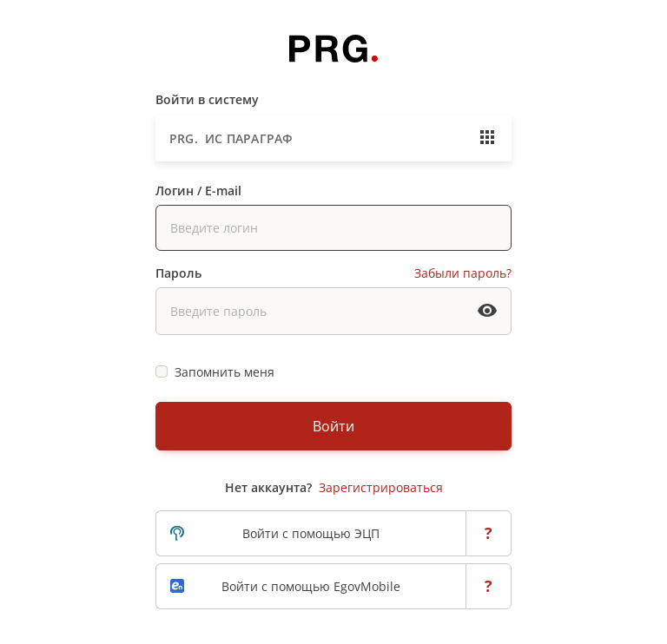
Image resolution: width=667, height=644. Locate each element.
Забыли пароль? (463, 273)
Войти (333, 426)
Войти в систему (207, 99)
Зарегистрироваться (381, 487)
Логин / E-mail (198, 191)
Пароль (178, 273)
